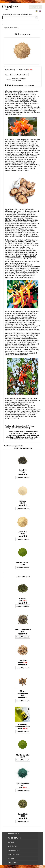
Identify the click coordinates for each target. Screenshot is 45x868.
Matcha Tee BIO (23, 563)
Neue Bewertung (29, 86)
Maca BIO (23, 532)
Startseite (7, 28)
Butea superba (14, 28)
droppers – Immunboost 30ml (23, 725)
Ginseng (23, 501)
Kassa (31, 15)
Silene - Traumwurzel (23, 692)
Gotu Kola (23, 470)
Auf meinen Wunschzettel (19, 79)
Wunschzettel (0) (7, 15)
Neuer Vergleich (16, 80)
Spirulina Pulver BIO (23, 784)
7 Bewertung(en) (19, 86)
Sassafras (23, 660)
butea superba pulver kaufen (15, 446)
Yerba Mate (23, 814)
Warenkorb (24, 15)
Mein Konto (17, 15)
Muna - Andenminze (23, 629)
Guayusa (23, 599)
